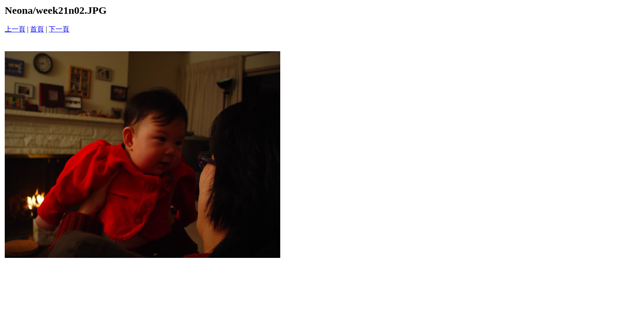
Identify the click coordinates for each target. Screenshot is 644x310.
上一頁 (15, 29)
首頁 (37, 29)
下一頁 (59, 29)
